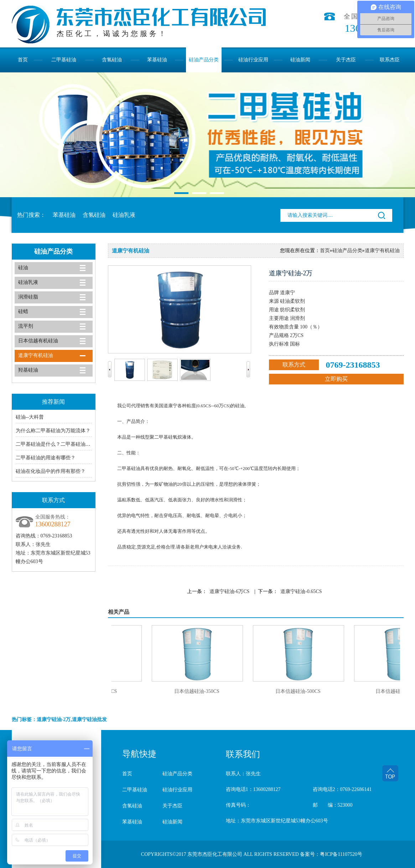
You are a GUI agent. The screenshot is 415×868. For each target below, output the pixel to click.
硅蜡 (23, 312)
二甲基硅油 (64, 60)
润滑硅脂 (28, 297)
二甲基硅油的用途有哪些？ (46, 458)
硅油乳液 (124, 215)
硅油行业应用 (253, 60)
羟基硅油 (28, 370)
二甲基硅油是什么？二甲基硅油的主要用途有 (66, 444)
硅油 (23, 268)
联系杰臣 (390, 60)
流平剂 (26, 326)
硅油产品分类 (204, 60)
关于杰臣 (346, 60)
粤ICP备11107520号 (341, 854)
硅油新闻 (300, 60)
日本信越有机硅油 (38, 341)
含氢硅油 (112, 60)
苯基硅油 (157, 60)
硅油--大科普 (30, 417)
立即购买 (336, 379)
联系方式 (294, 365)
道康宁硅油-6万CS (230, 591)
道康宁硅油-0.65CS (301, 591)
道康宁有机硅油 (36, 355)
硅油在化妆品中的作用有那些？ (51, 471)
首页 (23, 60)
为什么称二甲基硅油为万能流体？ (53, 431)
